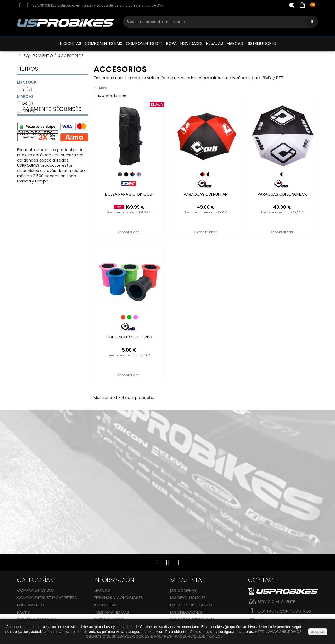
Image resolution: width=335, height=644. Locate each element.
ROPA (171, 43)
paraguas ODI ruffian (206, 194)
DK (28, 103)
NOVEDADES (191, 43)
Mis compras (183, 590)
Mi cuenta (186, 580)
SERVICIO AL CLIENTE (276, 601)
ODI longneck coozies (129, 337)
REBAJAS (215, 43)
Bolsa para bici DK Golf (129, 194)
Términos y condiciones (118, 598)
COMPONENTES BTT (144, 43)
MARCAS (235, 43)
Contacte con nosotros (284, 611)
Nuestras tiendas (111, 612)
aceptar (318, 632)
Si (27, 89)
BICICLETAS (71, 43)
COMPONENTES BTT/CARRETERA (47, 598)
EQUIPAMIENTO (31, 605)
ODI (29, 111)
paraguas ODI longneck (282, 194)
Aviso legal (105, 605)
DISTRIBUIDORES (261, 43)
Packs (23, 612)
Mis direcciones (186, 612)
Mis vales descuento (191, 605)
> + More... (101, 88)
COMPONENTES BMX (104, 43)
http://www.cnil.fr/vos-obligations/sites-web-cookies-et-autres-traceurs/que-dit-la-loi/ (194, 634)
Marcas (102, 590)
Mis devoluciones (188, 598)
